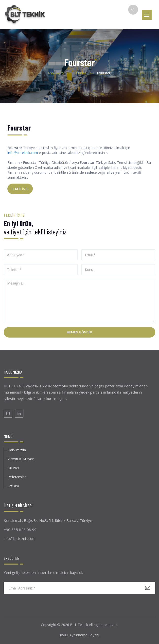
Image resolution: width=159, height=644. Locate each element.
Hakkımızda (17, 450)
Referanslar (17, 477)
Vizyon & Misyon (21, 459)
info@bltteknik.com (23, 153)
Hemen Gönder (79, 332)
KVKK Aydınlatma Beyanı (79, 635)
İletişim (13, 486)
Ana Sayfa (56, 73)
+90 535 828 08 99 (20, 530)
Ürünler (80, 73)
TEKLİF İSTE (20, 189)
